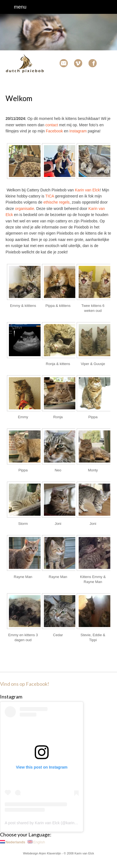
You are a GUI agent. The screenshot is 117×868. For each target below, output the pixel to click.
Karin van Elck (87, 190)
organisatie (25, 209)
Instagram (78, 131)
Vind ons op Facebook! (25, 684)
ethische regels (56, 202)
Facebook (54, 131)
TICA (50, 196)
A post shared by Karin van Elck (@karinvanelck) (47, 823)
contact (52, 125)
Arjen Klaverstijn (50, 853)
